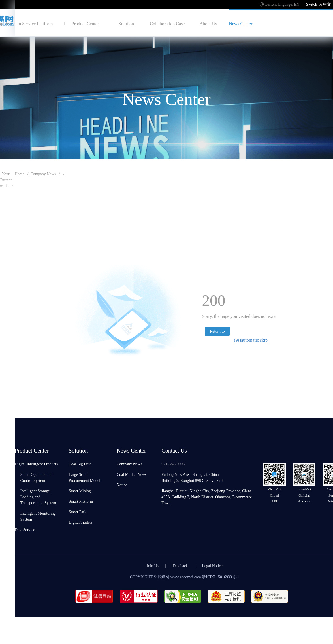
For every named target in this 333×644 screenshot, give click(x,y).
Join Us (153, 566)
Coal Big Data (80, 464)
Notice (122, 485)
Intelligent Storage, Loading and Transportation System (38, 497)
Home (20, 174)
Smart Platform (81, 501)
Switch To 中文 (319, 4)
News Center (241, 23)
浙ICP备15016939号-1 (220, 577)
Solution (126, 23)
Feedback (180, 566)
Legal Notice (212, 566)
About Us (208, 23)
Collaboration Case (167, 23)
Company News (43, 174)
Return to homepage (217, 332)
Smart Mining (80, 491)
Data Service (25, 530)
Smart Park (77, 512)
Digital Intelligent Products (36, 464)
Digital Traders (80, 522)
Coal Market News (132, 474)
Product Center (85, 23)
